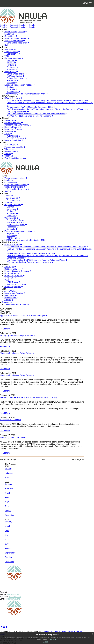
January (8, 469)
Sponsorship (8, 156)
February (9, 473)
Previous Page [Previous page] (8, 459)
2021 (7, 482)
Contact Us (47, 632)
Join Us (3, 27)
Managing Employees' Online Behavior (17, 353)
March (8, 493)
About (5, 29)
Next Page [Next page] (78, 459)
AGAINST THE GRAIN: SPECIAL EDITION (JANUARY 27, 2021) (28, 397)
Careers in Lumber (18, 27)
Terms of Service (75, 632)
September (10, 553)
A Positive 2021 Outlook (10, 420)
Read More (5, 329)
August (8, 511)
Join (4, 143)
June (7, 506)
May (7, 477)
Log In (32, 27)
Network (6, 118)
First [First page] (44, 459)
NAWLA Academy (10, 96)
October (8, 557)
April (7, 497)
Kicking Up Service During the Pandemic (18, 335)
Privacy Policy (60, 632)
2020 (7, 520)
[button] (87, 3)
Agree (46, 642)
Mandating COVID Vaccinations (14, 437)
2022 (7, 466)
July (7, 544)
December (9, 515)
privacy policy (52, 639)
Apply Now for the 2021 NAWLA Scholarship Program (23, 315)
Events (5, 47)
